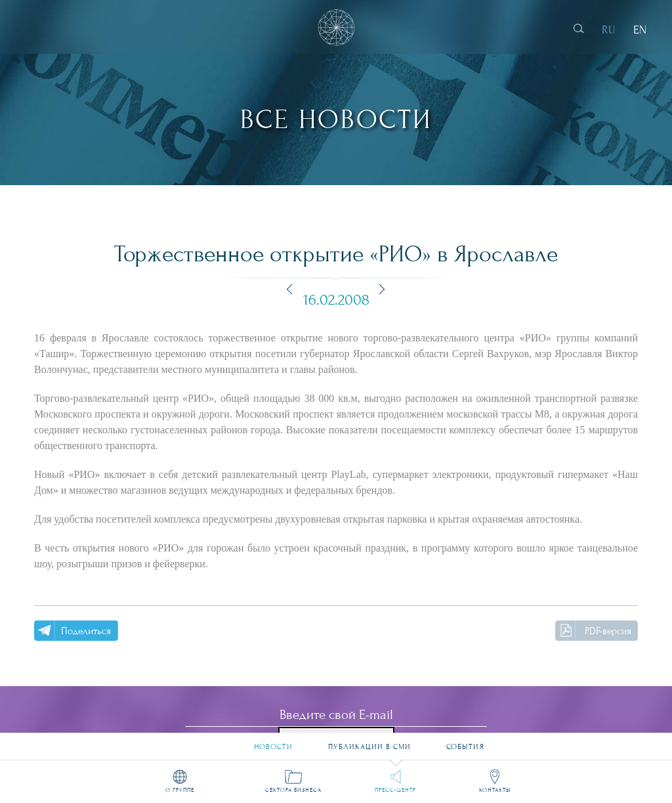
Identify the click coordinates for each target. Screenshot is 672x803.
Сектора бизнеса (293, 789)
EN (640, 30)
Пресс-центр (395, 789)
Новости (273, 741)
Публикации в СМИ (369, 741)
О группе (180, 789)
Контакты (495, 789)
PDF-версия (608, 631)
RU (609, 30)
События (465, 741)
